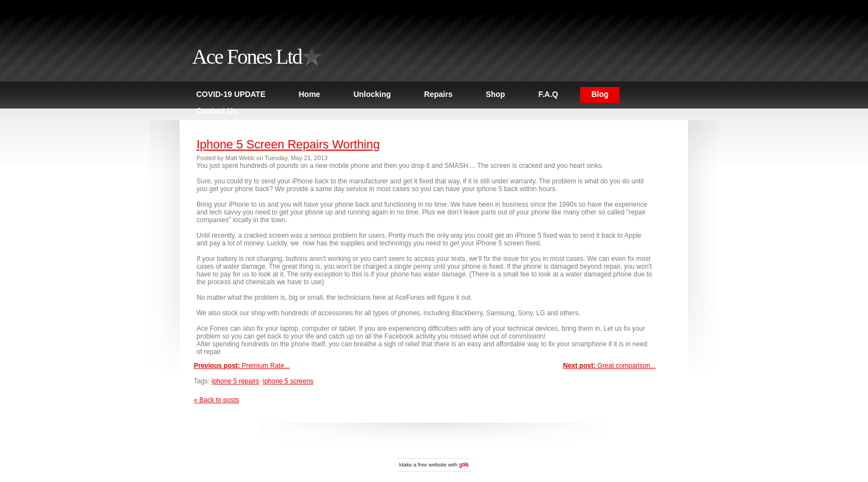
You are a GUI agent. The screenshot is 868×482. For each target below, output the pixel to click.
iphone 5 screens (288, 381)
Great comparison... (609, 366)
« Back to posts (216, 400)
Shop (495, 94)
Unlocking (372, 94)
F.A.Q (548, 94)
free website (432, 465)
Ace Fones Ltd (247, 57)
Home (309, 94)
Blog (600, 94)
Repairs (438, 94)
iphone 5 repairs (235, 381)
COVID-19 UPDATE (231, 94)
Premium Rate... (242, 366)
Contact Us (217, 111)
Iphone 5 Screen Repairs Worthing (288, 144)
